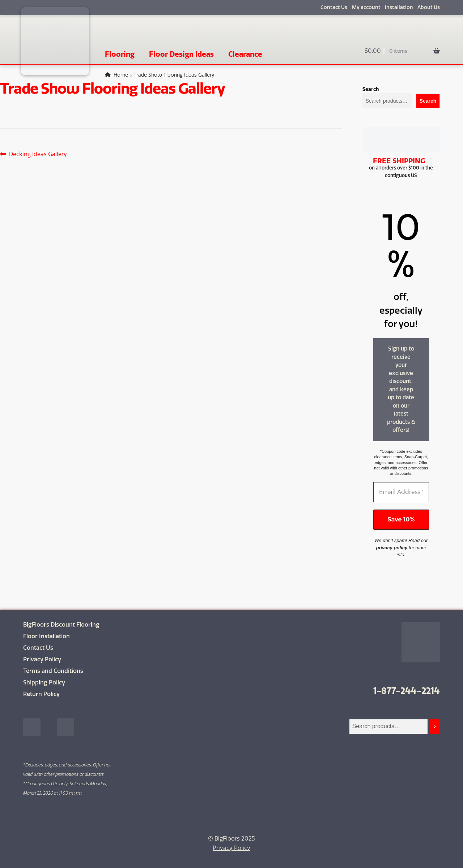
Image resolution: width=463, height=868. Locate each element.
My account (366, 7)
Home (121, 75)
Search (371, 89)
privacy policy (392, 548)
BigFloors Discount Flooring (61, 625)
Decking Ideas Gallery (38, 154)
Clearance (245, 54)
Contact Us (334, 7)
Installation (399, 7)
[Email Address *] (401, 492)
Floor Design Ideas (181, 54)
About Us (429, 7)
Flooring (120, 54)
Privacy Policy (42, 659)
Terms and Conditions (53, 671)
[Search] (435, 727)
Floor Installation (46, 636)
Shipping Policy (44, 682)
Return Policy (41, 694)
